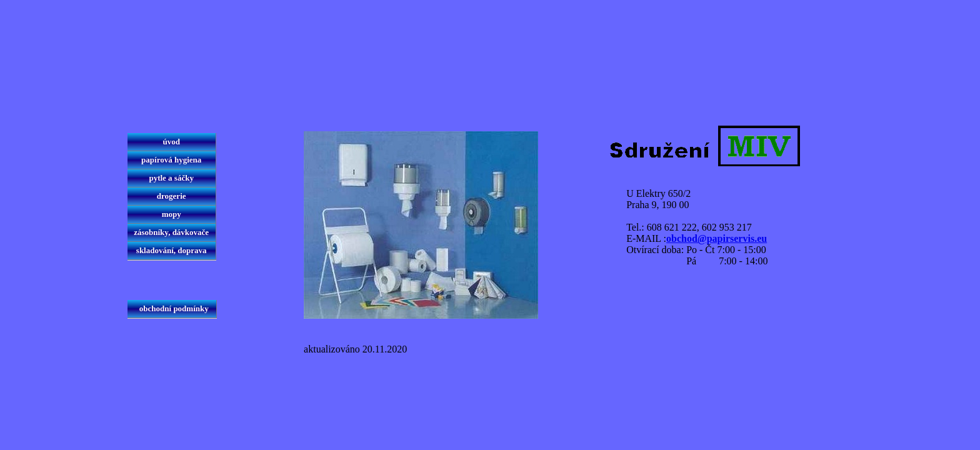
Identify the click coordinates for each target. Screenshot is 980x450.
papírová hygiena (172, 160)
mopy (171, 214)
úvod (171, 142)
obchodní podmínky (172, 308)
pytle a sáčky (171, 178)
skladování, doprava (172, 250)
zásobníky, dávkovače (171, 232)
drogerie (172, 196)
